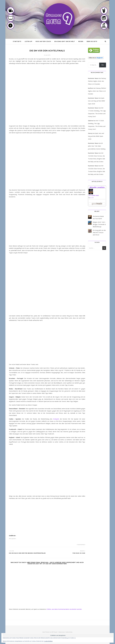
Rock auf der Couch (43, 41)
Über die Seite (92, 41)
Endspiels (56, 419)
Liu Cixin (92, 198)
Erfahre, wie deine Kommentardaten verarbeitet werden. (64, 609)
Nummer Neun (93, 78)
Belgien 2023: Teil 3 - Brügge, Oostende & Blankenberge (99, 224)
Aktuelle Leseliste (97, 187)
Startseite (17, 41)
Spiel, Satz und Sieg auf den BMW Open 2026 (96, 101)
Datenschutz (69, 632)
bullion (91, 88)
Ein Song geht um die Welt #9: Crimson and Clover (99, 232)
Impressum (62, 632)
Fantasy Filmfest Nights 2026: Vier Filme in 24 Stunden (97, 81)
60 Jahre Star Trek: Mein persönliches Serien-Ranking (97, 146)
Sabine (91, 121)
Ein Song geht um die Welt (65, 41)
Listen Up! (28, 41)
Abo (103, 65)
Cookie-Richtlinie (48, 641)
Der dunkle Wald (94, 195)
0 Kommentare (81, 545)
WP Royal (54, 632)
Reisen (81, 41)
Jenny (90, 133)
